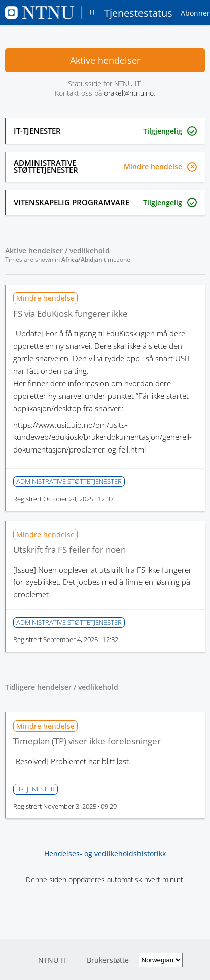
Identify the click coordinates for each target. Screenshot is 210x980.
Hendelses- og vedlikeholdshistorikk (105, 854)
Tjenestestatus (89, 13)
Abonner (195, 13)
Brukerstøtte (108, 960)
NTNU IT (52, 960)
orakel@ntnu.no (129, 93)
